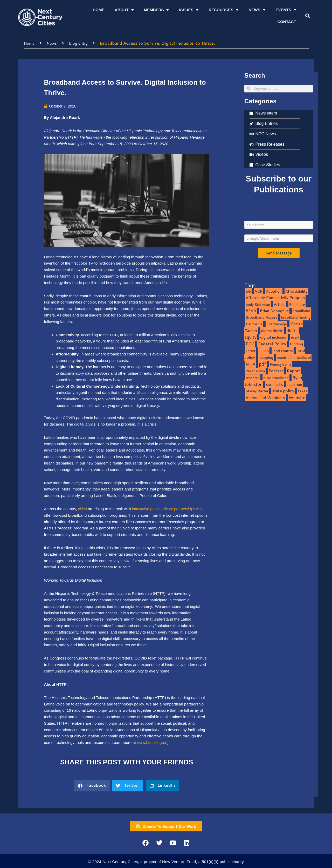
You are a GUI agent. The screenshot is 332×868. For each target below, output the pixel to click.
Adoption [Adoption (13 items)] (274, 291)
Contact (287, 22)
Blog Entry (79, 43)
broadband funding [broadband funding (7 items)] (296, 317)
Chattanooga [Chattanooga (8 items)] (277, 324)
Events (286, 10)
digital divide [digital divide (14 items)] (272, 330)
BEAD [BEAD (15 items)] (251, 311)
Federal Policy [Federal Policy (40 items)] (272, 343)
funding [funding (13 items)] (297, 344)
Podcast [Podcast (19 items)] (276, 371)
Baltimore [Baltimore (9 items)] (297, 304)
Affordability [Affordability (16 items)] (296, 291)
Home (98, 10)
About (124, 10)
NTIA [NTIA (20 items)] (250, 364)
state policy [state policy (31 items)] (283, 391)
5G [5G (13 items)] (248, 291)
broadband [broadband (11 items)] (302, 311)
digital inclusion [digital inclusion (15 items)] (274, 337)
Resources (224, 10)
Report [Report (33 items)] (294, 370)
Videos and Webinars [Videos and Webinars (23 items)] (265, 397)
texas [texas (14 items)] (303, 391)
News (257, 10)
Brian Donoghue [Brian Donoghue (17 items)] (274, 311)
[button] (307, 16)
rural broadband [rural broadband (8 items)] (276, 377)
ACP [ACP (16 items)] (258, 291)
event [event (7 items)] (295, 337)
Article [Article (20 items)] (280, 304)
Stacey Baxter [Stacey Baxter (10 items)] (257, 391)
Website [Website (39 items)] (297, 397)
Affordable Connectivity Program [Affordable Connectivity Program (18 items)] (275, 297)
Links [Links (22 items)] (264, 350)
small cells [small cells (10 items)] (275, 384)
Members (156, 10)
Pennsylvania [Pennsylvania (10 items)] (280, 364)
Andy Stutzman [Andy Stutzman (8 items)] (258, 304)
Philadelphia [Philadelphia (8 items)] (255, 371)
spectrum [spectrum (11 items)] (294, 384)
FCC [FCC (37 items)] (250, 343)
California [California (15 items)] (254, 324)
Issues (189, 10)
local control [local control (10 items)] (282, 350)
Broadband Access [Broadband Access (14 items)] (262, 317)
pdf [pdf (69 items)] (262, 364)
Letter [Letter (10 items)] (251, 350)
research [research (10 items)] (253, 377)
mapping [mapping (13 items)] (266, 357)
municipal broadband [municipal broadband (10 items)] (294, 357)
